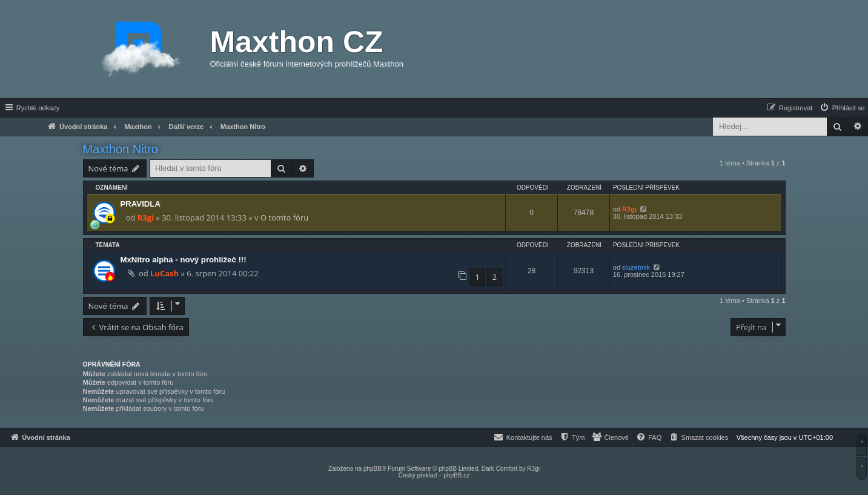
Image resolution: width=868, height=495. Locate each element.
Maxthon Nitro (121, 149)
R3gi (146, 218)
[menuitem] (842, 108)
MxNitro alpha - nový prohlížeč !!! (184, 260)
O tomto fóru (284, 218)
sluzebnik (636, 267)
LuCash (164, 273)
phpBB (373, 469)
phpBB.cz (456, 475)
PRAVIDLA (141, 204)
